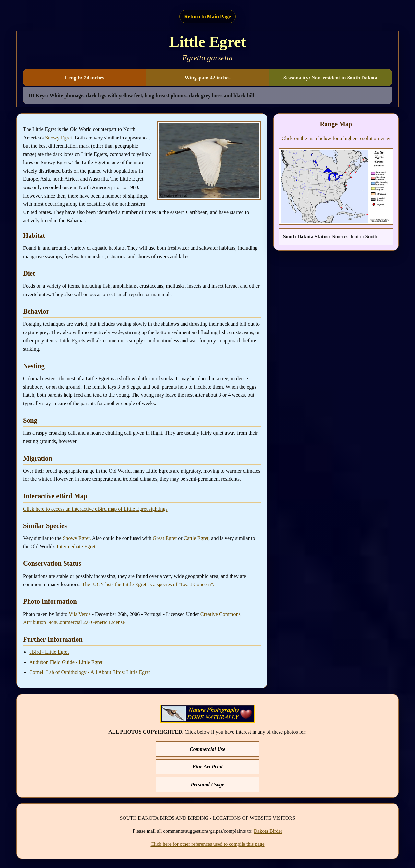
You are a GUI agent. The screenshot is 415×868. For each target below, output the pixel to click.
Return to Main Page (207, 16)
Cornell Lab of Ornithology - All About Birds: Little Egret (90, 672)
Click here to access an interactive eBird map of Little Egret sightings (95, 509)
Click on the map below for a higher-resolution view (336, 138)
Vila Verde (80, 614)
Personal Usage (207, 784)
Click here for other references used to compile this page (207, 844)
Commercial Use (207, 749)
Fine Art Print (207, 767)
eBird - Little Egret (49, 652)
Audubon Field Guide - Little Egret (66, 662)
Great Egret (165, 538)
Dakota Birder (268, 831)
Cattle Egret (196, 538)
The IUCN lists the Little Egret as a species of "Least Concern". (148, 584)
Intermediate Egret (76, 546)
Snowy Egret (58, 138)
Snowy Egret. (77, 538)
